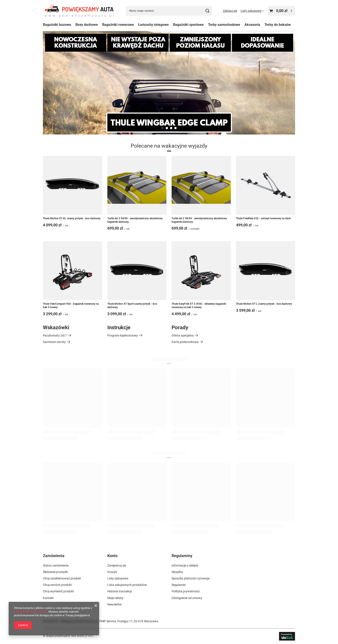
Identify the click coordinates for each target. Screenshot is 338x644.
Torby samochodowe (224, 25)
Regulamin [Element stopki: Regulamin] (179, 585)
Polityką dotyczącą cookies (31, 612)
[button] (163, 128)
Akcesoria (252, 25)
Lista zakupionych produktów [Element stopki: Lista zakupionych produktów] (127, 585)
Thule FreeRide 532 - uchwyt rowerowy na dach (263, 218)
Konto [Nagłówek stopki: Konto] (112, 556)
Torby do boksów (278, 25)
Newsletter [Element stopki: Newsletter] (115, 604)
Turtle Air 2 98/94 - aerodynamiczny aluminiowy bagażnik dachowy (199, 220)
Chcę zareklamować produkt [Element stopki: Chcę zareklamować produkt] (62, 578)
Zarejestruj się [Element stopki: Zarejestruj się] (117, 565)
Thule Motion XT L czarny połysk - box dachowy (264, 304)
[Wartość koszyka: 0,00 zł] (281, 11)
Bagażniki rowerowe (118, 25)
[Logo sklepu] (79, 11)
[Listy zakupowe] (252, 11)
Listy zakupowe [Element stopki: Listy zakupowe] (118, 578)
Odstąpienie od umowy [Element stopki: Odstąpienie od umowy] (187, 598)
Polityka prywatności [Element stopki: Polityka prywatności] (186, 591)
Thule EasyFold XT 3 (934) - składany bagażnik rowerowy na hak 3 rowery (199, 306)
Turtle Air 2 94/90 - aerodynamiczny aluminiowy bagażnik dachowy (135, 220)
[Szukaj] (207, 11)
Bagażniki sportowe (188, 25)
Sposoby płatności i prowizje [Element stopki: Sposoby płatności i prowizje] (191, 578)
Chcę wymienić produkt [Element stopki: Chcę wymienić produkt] (58, 591)
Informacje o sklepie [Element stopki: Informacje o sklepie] (185, 565)
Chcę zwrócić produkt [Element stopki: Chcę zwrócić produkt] (57, 585)
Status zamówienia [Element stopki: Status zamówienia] (56, 565)
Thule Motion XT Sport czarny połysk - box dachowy (132, 306)
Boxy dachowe (87, 25)
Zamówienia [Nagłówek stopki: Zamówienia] (54, 556)
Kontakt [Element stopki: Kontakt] (48, 598)
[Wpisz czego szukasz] (169, 11)
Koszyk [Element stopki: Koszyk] (112, 572)
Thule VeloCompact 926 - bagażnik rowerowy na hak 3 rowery (71, 306)
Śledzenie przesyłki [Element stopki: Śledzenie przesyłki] (55, 572)
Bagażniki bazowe (57, 25)
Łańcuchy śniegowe (153, 25)
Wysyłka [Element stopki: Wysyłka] (177, 572)
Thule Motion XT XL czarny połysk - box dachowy (72, 218)
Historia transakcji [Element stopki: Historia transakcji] (120, 591)
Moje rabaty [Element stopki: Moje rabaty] (115, 598)
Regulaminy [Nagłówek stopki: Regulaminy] (182, 556)
